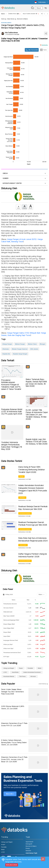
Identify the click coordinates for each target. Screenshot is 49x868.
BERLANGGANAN (12, 865)
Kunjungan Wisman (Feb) (11, 640)
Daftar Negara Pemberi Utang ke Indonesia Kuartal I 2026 (33, 555)
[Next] (47, 14)
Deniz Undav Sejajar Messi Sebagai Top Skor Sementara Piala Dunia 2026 (12, 692)
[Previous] (44, 14)
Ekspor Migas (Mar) (9, 624)
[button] (41, 2)
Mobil (40, 668)
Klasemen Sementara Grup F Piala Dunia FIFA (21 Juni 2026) (14, 724)
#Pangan (42, 344)
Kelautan (28, 851)
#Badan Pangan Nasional (20, 349)
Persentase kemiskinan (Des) (12, 653)
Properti (22, 498)
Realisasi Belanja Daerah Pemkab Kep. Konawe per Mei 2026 (33, 508)
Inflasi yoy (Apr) (8, 644)
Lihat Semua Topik (31, 853)
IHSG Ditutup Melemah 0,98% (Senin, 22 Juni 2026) (13, 707)
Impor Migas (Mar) (9, 628)
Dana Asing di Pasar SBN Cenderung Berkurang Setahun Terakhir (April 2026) (32, 470)
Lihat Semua (42, 684)
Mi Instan (33, 676)
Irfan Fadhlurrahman (11, 33)
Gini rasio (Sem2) (8, 608)
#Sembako (6, 349)
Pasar (21, 477)
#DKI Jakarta (34, 349)
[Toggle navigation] (46, 8)
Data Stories (11, 19)
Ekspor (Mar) (7, 632)
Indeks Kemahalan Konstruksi (32, 672)
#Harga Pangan (7, 344)
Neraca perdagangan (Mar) (11, 620)
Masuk (39, 8)
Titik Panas (22, 676)
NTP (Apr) (6, 657)
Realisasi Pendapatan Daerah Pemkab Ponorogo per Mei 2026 (33, 524)
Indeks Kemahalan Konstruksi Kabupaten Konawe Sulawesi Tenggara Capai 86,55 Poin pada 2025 (33, 489)
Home (3, 19)
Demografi (23, 545)
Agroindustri (29, 842)
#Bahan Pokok (32, 344)
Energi (28, 848)
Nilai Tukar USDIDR (9, 616)
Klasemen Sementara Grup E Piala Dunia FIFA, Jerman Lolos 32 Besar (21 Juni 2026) (14, 759)
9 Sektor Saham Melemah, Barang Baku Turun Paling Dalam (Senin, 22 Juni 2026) (14, 742)
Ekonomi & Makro (23, 19)
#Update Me (6, 354)
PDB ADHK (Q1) (8, 612)
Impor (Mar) (7, 636)
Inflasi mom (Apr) (8, 648)
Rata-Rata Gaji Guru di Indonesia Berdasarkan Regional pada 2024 (33, 539)
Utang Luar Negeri (9, 668)
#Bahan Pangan (20, 344)
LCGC (5, 672)
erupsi (21, 668)
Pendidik (30, 668)
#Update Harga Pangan (20, 354)
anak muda (15, 672)
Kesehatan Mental (9, 676)
